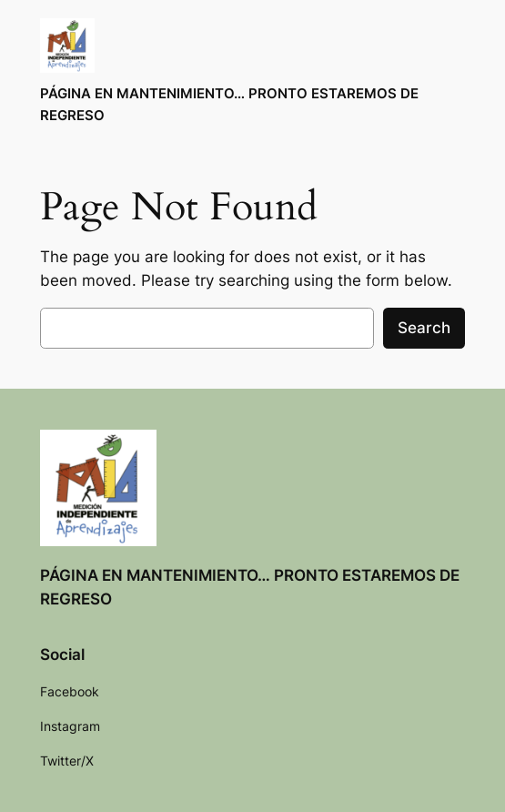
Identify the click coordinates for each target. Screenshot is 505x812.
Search (424, 328)
